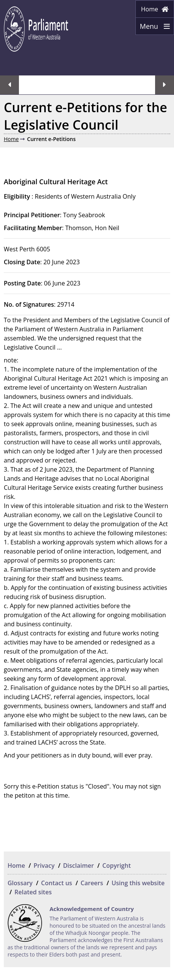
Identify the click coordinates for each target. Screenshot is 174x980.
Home (155, 9)
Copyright (117, 866)
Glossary (20, 883)
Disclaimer (79, 866)
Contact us (57, 883)
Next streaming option (165, 85)
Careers (92, 883)
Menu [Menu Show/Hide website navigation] (153, 28)
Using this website (138, 883)
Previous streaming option (9, 85)
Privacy (44, 866)
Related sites (33, 892)
